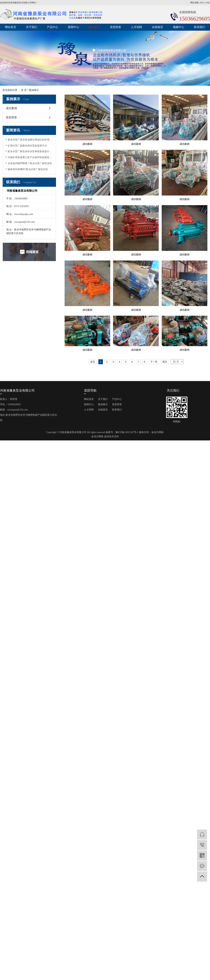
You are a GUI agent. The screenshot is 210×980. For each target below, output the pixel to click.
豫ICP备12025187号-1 (127, 591)
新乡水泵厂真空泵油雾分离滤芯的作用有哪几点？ (31, 140)
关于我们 (31, 27)
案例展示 (94, 27)
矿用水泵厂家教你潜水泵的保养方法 (27, 146)
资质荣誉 (115, 27)
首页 (93, 520)
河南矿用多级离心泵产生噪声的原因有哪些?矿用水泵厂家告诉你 (31, 157)
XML (208, 3)
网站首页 (10, 27)
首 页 (24, 90)
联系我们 (199, 27)
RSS (202, 3)
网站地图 (194, 3)
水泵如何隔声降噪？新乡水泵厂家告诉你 (30, 163)
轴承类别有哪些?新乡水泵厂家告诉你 (28, 169)
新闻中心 (73, 27)
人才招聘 (136, 27)
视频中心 (178, 27)
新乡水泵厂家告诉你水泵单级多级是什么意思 (31, 151)
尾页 (165, 520)
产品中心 (52, 27)
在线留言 (157, 27)
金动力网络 (157, 591)
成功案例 (11, 108)
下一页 (154, 520)
